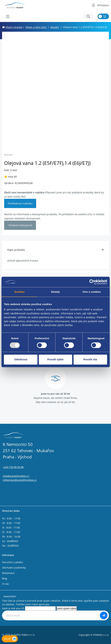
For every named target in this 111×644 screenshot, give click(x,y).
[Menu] (8, 17)
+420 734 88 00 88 (13, 467)
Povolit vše (90, 359)
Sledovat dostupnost (20, 225)
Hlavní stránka (12, 27)
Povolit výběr (55, 359)
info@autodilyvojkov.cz (16, 476)
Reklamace (8, 573)
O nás (5, 584)
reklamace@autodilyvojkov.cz (20, 480)
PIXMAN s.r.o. (101, 635)
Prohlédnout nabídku (20, 203)
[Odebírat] (104, 615)
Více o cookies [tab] (92, 292)
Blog (5, 578)
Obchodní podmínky (14, 568)
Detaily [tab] (56, 292)
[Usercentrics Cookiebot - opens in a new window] (92, 282)
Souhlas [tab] (19, 292)
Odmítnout (21, 359)
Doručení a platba (13, 562)
